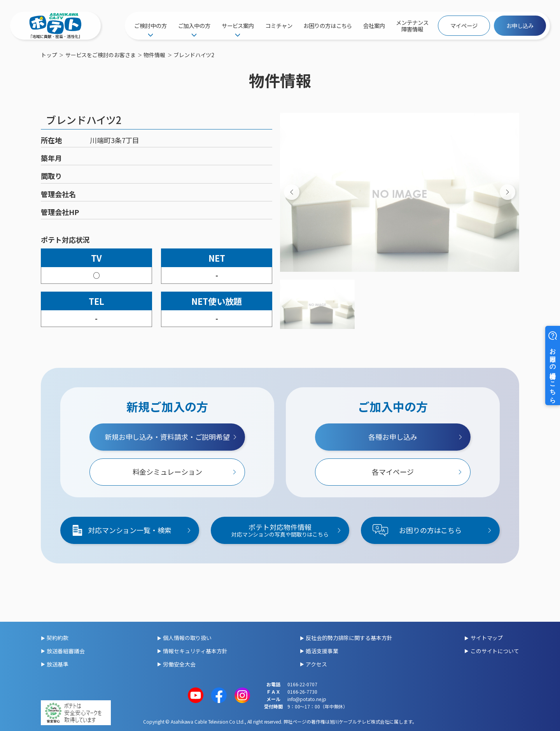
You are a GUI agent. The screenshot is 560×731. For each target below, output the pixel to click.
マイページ (464, 25)
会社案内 (374, 25)
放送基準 (58, 664)
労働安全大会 (179, 664)
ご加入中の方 (194, 25)
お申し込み (520, 25)
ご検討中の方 (150, 25)
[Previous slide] (292, 192)
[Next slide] (507, 192)
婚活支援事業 (322, 651)
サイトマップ (487, 638)
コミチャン (279, 25)
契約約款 (58, 638)
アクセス (316, 664)
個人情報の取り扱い (187, 638)
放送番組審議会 (66, 651)
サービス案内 (238, 25)
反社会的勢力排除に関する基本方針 (349, 638)
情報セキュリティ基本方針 (195, 651)
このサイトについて (495, 651)
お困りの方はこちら (328, 25)
